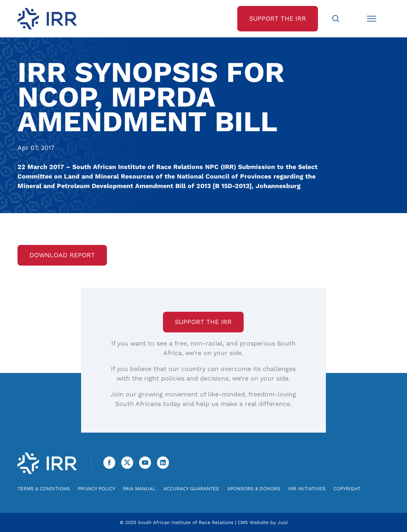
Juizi (283, 522)
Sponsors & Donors (254, 489)
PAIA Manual (139, 489)
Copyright (347, 489)
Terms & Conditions (44, 489)
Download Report (62, 255)
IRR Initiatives (307, 489)
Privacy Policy (97, 489)
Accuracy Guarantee (191, 489)
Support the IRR (203, 322)
